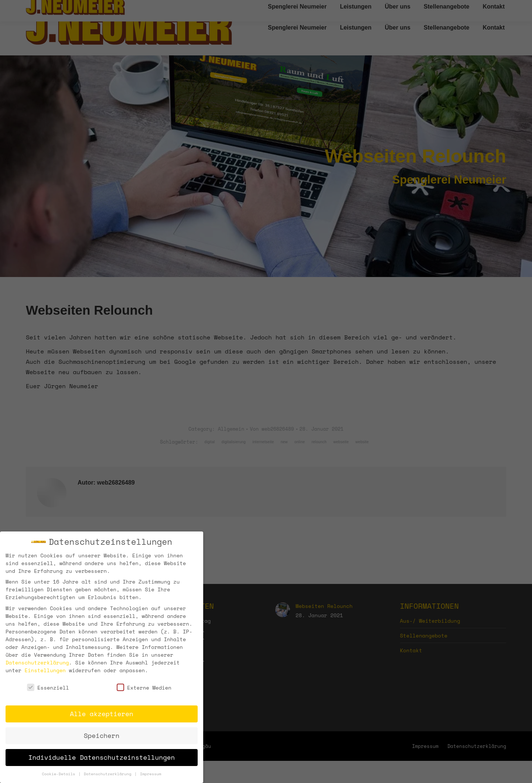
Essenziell (48, 688)
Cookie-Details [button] (60, 774)
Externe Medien (144, 688)
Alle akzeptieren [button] (101, 714)
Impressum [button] (151, 774)
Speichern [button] (102, 735)
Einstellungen (45, 670)
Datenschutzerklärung (37, 662)
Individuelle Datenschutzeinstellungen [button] (102, 757)
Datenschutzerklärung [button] (109, 774)
